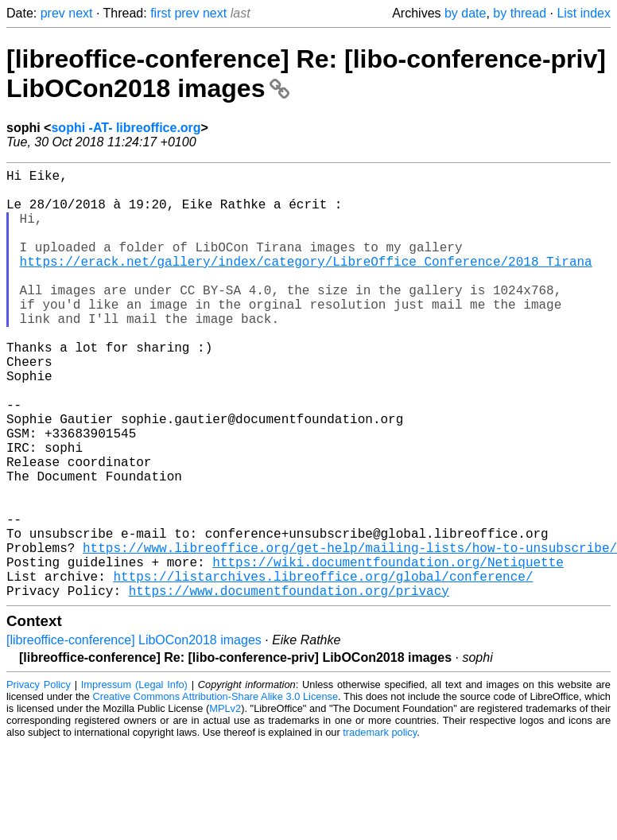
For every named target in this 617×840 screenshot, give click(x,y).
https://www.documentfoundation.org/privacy (289, 686)
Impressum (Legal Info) (134, 780)
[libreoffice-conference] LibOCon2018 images (134, 735)
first (161, 13)
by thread (520, 13)
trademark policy (380, 828)
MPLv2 (225, 804)
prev (53, 13)
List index (584, 13)
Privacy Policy (39, 780)
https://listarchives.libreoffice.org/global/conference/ (323, 668)
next (80, 13)
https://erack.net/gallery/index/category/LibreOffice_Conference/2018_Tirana (306, 283)
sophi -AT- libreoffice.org (126, 128)
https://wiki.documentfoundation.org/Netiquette (388, 651)
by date (465, 13)
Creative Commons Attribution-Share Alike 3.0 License (216, 792)
